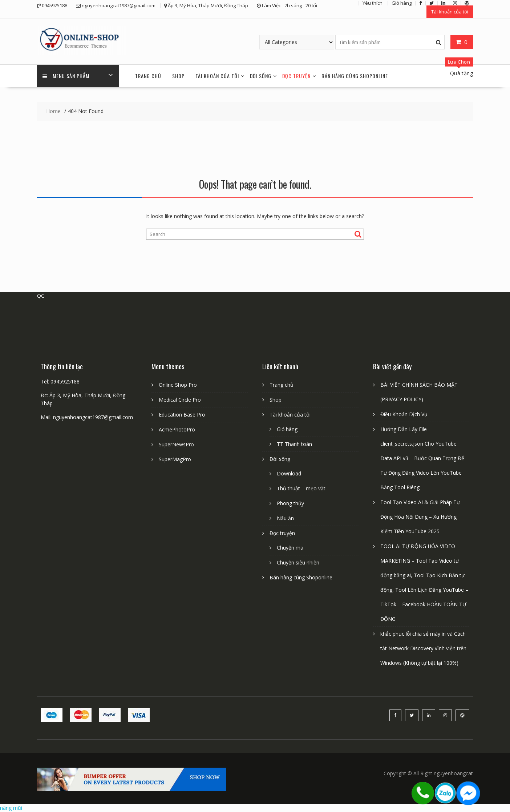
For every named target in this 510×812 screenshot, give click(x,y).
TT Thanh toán (294, 444)
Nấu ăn (285, 518)
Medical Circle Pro (180, 400)
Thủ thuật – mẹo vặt (301, 488)
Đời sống (261, 76)
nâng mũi (11, 808)
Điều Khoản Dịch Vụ (404, 414)
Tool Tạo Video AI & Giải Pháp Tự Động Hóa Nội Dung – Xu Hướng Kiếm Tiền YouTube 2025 (420, 517)
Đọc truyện (296, 76)
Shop (178, 76)
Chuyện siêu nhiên (298, 562)
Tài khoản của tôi (450, 12)
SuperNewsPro (176, 444)
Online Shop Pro (178, 385)
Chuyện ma (290, 548)
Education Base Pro (182, 415)
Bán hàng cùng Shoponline (355, 76)
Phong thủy (290, 503)
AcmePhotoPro (177, 429)
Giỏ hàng (287, 429)
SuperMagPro (175, 459)
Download (289, 473)
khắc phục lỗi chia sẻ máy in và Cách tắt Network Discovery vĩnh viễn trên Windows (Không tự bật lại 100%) (423, 648)
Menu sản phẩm (66, 76)
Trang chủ (148, 76)
